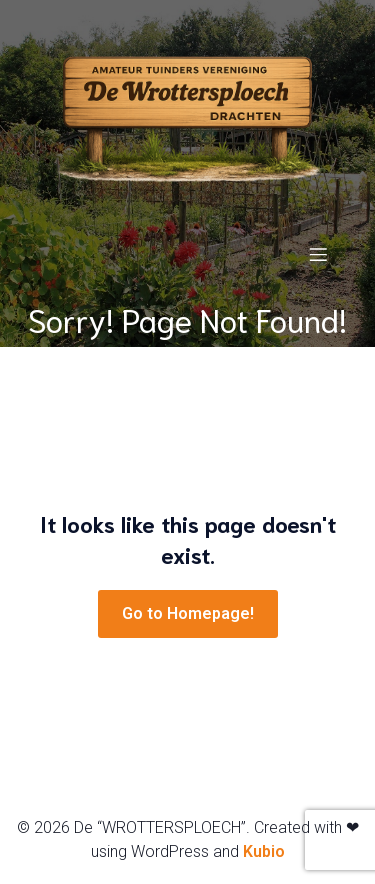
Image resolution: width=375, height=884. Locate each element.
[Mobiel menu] (318, 254)
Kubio (264, 851)
